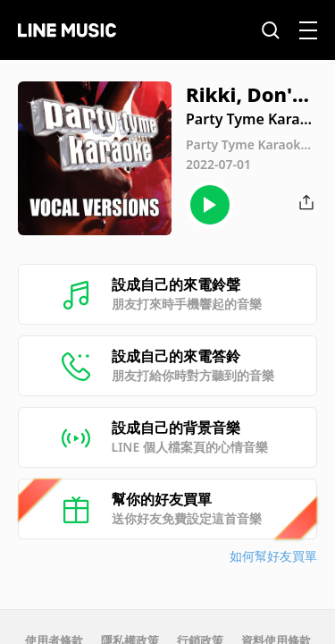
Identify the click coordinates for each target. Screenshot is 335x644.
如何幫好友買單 (273, 556)
